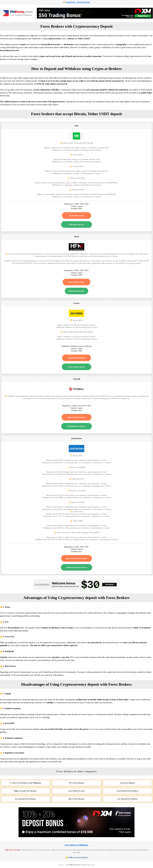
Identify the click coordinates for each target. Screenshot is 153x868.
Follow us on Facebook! (78, 857)
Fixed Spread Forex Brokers (127, 791)
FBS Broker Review (77, 225)
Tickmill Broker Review (76, 426)
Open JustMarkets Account (76, 558)
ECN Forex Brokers (76, 783)
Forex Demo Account (77, 791)
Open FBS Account (77, 216)
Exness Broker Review (76, 367)
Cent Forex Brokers (127, 783)
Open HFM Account (76, 282)
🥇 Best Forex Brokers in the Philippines (25, 783)
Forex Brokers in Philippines (76, 845)
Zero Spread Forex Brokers (25, 799)
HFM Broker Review (76, 291)
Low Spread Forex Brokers (128, 799)
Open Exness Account (76, 358)
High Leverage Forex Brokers (26, 791)
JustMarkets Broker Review (76, 567)
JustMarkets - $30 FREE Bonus (78, 2)
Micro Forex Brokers (77, 799)
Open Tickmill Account (77, 417)
